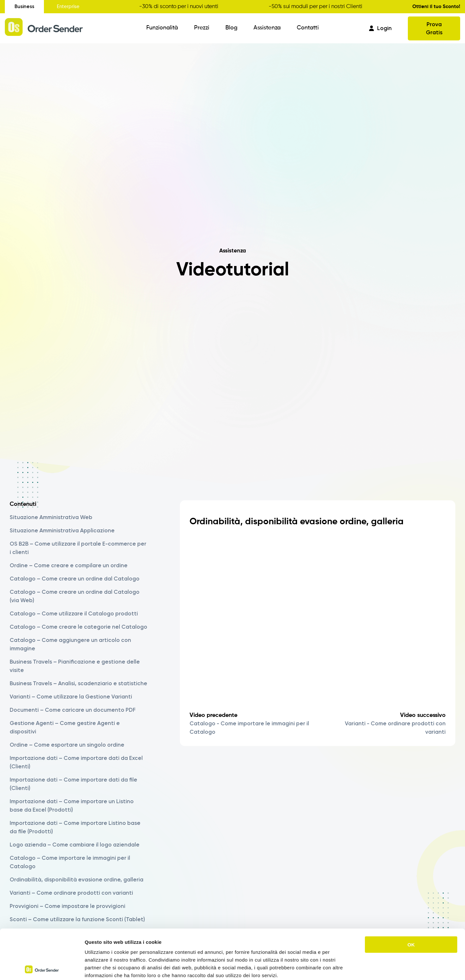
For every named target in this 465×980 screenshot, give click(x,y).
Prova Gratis (434, 28)
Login (380, 28)
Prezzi (202, 28)
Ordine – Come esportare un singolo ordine (67, 745)
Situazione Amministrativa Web (51, 517)
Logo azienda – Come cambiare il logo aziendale (75, 845)
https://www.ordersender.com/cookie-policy (184, 941)
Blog (231, 28)
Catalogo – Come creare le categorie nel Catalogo (78, 627)
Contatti (308, 28)
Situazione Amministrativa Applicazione (62, 530)
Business (24, 6)
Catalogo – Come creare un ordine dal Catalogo (75, 579)
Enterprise (68, 7)
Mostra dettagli (340, 967)
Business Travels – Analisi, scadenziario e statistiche (78, 683)
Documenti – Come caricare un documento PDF (73, 710)
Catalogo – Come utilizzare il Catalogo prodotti (74, 613)
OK (411, 895)
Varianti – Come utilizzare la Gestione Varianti (71, 697)
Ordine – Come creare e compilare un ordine (69, 565)
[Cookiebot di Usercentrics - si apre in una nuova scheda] (42, 967)
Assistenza (267, 28)
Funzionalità (162, 28)
